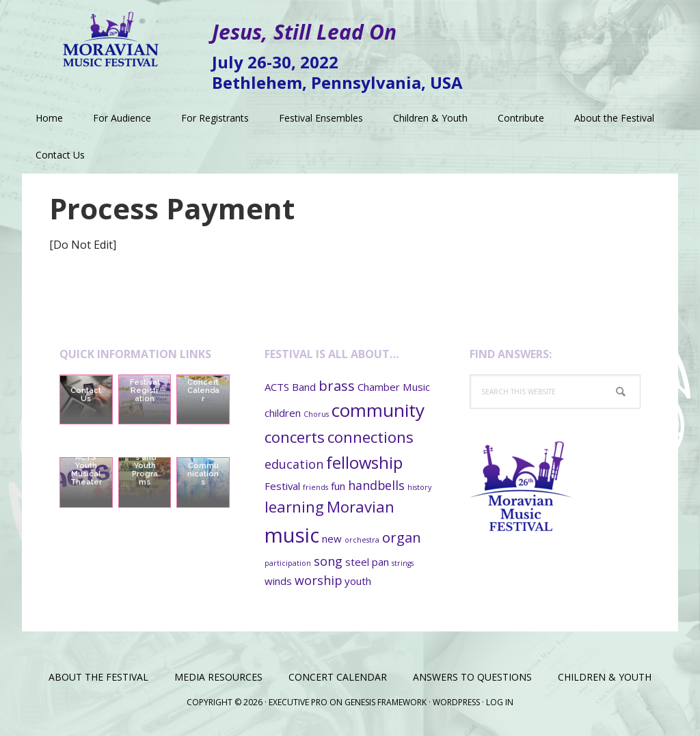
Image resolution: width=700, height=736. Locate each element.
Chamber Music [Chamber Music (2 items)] (394, 387)
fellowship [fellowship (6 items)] (364, 463)
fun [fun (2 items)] (338, 486)
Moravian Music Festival (111, 34)
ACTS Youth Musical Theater (86, 470)
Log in (500, 702)
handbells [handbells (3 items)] (376, 485)
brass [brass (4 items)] (337, 385)
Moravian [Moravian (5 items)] (361, 506)
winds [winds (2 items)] (278, 581)
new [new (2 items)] (332, 539)
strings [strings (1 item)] (403, 563)
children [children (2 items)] (283, 413)
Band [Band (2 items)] (304, 387)
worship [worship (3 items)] (318, 580)
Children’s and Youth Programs (145, 466)
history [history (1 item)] (419, 487)
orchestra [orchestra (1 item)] (362, 540)
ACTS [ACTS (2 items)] (277, 387)
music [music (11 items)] (292, 535)
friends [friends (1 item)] (315, 487)
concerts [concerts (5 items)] (295, 437)
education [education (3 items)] (294, 464)
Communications (203, 474)
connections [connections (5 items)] (371, 437)
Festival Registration (145, 391)
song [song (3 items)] (328, 561)
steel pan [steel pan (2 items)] (367, 562)
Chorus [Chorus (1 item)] (316, 414)
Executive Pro (298, 702)
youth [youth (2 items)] (358, 581)
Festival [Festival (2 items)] (282, 486)
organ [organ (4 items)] (402, 537)
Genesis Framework (386, 702)
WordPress (456, 702)
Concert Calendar (203, 391)
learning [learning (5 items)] (294, 506)
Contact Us (86, 395)
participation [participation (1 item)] (288, 563)
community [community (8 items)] (378, 410)
